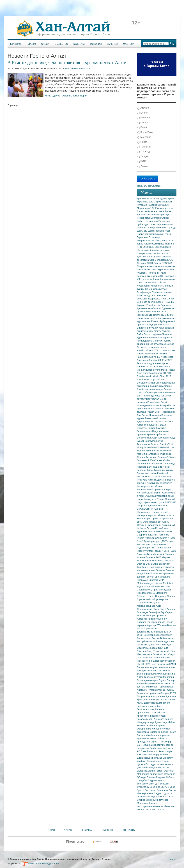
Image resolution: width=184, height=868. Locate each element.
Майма (172, 722)
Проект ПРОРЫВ (163, 263)
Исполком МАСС (161, 506)
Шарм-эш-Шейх (146, 231)
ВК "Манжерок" (150, 687)
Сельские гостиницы (148, 347)
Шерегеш (142, 428)
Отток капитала (167, 392)
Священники (155, 767)
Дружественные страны (150, 422)
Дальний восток (146, 577)
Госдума (153, 561)
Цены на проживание (159, 658)
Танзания (144, 147)
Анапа (165, 648)
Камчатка (161, 428)
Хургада (172, 228)
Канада (143, 123)
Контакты (129, 830)
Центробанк (152, 221)
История (96, 44)
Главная (16, 44)
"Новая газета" (160, 512)
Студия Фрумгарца (147, 457)
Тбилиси (150, 215)
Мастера (129, 44)
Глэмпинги (143, 693)
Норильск (167, 202)
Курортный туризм (164, 470)
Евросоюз (155, 299)
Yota (143, 810)
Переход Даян (145, 467)
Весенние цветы (159, 787)
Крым (171, 198)
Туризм (31, 44)
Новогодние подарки (148, 405)
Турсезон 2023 (154, 557)
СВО (140, 392)
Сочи (158, 412)
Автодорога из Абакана (159, 325)
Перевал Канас (146, 464)
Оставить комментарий (75, 96)
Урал (140, 700)
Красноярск (143, 198)
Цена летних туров (155, 502)
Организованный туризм (156, 522)
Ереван (141, 215)
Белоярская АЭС (164, 260)
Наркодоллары (145, 515)
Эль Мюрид (155, 202)
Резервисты (144, 218)
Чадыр (163, 347)
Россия (166, 767)
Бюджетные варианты (149, 648)
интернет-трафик (155, 810)
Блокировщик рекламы (150, 758)
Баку (150, 554)
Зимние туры (159, 312)
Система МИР (156, 580)
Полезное (107, 830)
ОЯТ (152, 260)
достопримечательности (150, 806)
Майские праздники (164, 573)
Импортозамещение (148, 228)
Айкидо (172, 457)
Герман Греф (166, 687)
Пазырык (169, 561)
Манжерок (143, 803)
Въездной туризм (156, 777)
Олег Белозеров (162, 367)
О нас (51, 830)
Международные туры (149, 606)
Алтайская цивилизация (150, 389)
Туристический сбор (164, 651)
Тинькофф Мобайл (158, 755)
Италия (141, 557)
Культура (79, 44)
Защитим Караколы (165, 266)
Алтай (164, 289)
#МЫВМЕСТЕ (165, 360)
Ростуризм (162, 253)
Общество (61, 44)
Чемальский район (147, 270)
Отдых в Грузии (146, 525)
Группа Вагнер (167, 680)
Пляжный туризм (146, 645)
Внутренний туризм (148, 328)
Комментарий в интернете (151, 725)
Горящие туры (162, 231)
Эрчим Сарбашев (156, 434)
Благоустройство (154, 441)
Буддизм (142, 586)
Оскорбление (144, 729)
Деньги (167, 389)
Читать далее (53, 96)
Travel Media (153, 305)
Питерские (151, 790)
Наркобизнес (144, 512)
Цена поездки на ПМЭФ (163, 664)
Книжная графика (159, 250)
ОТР (156, 350)
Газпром (155, 198)
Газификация (144, 292)
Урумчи (158, 464)
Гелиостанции (163, 548)
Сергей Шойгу (145, 590)
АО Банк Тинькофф (148, 751)
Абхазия (142, 651)
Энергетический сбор (149, 240)
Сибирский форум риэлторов (153, 800)
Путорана (142, 205)
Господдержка (145, 341)
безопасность (145, 709)
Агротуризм (154, 483)
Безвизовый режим (155, 418)
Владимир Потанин (166, 596)
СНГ (155, 208)
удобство (158, 706)
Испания (144, 118)
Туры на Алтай (159, 444)
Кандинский (155, 205)
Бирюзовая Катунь (147, 667)
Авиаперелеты (165, 208)
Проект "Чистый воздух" (150, 551)
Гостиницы (154, 237)
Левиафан (155, 612)
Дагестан (171, 696)
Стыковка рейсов (156, 622)
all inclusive (166, 483)
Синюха (151, 531)
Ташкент (170, 244)
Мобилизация (150, 392)
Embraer (142, 622)
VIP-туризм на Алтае (149, 279)
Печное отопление (162, 292)
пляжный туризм (165, 690)
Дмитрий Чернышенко (149, 257)
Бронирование (163, 577)
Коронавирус (144, 519)
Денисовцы (162, 722)
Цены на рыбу (153, 476)
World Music (161, 370)
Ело (166, 632)
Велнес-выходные (147, 473)
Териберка (166, 612)
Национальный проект (149, 489)
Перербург (161, 661)
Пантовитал (153, 399)
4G (139, 810)
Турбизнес (143, 202)
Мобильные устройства (150, 583)
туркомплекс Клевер (148, 321)
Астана (160, 211)
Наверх (172, 859)
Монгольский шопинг (149, 451)
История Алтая (149, 628)
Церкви (141, 764)
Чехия (166, 467)
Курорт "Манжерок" (148, 538)
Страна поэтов (167, 350)
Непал (142, 142)
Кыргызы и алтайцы (161, 386)
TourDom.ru (143, 567)
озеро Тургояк (160, 700)
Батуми (151, 528)
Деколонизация (164, 635)
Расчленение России (149, 638)
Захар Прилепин (146, 771)
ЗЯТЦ (150, 263)
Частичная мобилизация (151, 234)
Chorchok (148, 373)
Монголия (144, 137)
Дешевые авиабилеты (149, 308)
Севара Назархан (147, 253)
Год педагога (153, 764)
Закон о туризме (153, 334)
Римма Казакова (146, 354)
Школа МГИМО (154, 674)
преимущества (145, 706)
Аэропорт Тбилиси (157, 625)
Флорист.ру (143, 787)
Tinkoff (166, 703)
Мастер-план (162, 735)
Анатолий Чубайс (147, 690)
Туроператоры (152, 541)
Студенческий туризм (149, 603)
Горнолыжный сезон (165, 318)
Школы (166, 761)
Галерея (112, 44)
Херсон (160, 302)
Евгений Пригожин (147, 683)
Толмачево (143, 616)
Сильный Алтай (153, 282)
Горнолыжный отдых (155, 425)
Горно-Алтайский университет (153, 599)
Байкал (152, 428)
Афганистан (157, 409)
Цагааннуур (169, 464)
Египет (143, 113)
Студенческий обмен (149, 609)
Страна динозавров (148, 680)
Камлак (153, 803)
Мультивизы (167, 567)
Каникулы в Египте (155, 499)
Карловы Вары (145, 470)
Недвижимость (159, 797)
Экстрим (165, 693)
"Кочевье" (142, 460)
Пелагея (163, 538)
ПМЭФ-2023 (144, 664)
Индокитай (159, 554)
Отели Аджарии (163, 525)
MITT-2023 (171, 502)
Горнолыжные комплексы (151, 315)
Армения (142, 554)
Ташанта (158, 467)
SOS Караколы (167, 276)
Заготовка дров (146, 295)
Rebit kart (168, 583)
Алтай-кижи (143, 379)
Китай (142, 127)
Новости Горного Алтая (77, 69)
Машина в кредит (152, 745)
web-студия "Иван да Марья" (41, 863)
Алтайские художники (160, 454)
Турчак (171, 797)
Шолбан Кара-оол (163, 337)
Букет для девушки (159, 784)
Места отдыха (145, 654)
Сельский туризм (162, 341)
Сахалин (142, 483)
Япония (143, 166)
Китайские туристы (164, 515)
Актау (150, 651)
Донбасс (156, 396)
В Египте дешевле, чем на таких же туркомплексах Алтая (68, 63)
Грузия (169, 622)
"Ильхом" (163, 457)
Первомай (143, 580)
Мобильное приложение (150, 774)
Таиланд (170, 554)
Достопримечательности (150, 632)
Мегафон (169, 806)
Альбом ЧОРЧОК (163, 373)
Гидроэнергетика (146, 548)
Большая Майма (146, 735)
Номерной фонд (146, 661)
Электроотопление (155, 544)
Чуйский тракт (168, 447)
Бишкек (168, 211)
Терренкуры (144, 444)
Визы (147, 409)
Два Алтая (143, 415)
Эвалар (141, 564)
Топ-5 (163, 609)
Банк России (144, 396)
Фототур (148, 700)
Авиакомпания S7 (157, 619)
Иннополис (157, 286)
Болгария (155, 567)
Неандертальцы (146, 722)
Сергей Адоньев (154, 509)
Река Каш (142, 480)
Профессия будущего (161, 748)
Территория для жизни (149, 363)
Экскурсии (150, 635)
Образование (154, 761)
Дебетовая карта (153, 703)
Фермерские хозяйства (149, 486)
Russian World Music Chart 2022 (154, 376)
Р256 (151, 460)
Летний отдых (145, 493)
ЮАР (142, 161)
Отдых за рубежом (155, 496)
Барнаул (159, 247)
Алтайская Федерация (162, 641)
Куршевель (143, 738)
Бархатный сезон (147, 211)
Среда (45, 44)
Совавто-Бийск (162, 460)
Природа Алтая (146, 266)
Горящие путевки (154, 677)
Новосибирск (168, 412)
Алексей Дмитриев (154, 244)
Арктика (153, 480)
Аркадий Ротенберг (148, 670)
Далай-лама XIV (156, 586)
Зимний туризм (164, 531)
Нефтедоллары (164, 224)
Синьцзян (166, 476)
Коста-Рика (145, 132)
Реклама (86, 830)
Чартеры (167, 489)
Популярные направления (151, 696)
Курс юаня (150, 224)
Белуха (141, 509)
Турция (143, 157)
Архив (68, 830)
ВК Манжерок (153, 289)
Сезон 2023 (170, 551)
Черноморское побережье (151, 570)
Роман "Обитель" (165, 771)
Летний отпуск (164, 645)
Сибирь (170, 777)
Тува (168, 586)
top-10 (152, 593)
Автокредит (154, 742)
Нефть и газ (167, 299)
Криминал (155, 693)
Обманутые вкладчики (158, 564)
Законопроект (161, 654)
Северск (142, 263)
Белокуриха (144, 438)
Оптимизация (145, 431)
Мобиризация (163, 215)
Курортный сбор (159, 438)
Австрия (143, 108)
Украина (142, 625)
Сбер (140, 535)
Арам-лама (159, 590)
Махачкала (155, 415)
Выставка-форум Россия (163, 732)
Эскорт (171, 661)
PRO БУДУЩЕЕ (146, 247)
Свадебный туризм (148, 780)
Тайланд (144, 152)
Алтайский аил (145, 350)
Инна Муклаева (146, 370)
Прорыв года (144, 506)
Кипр (161, 561)
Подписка (166, 305)
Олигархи (156, 218)
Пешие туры (159, 493)
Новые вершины (166, 667)
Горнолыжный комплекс (156, 535)
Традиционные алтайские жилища (156, 344)
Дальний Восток (166, 480)
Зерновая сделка (147, 302)
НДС (163, 541)
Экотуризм (163, 790)
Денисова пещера (164, 719)
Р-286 (173, 693)
